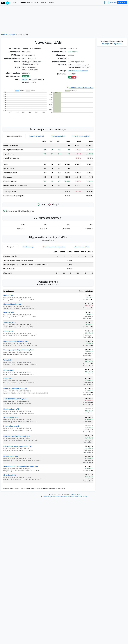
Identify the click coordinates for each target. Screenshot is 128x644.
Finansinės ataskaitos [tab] (14, 136)
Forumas (15, 3)
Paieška (51, 3)
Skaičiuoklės (32, 3)
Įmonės (23, 3)
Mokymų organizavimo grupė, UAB (17, 436)
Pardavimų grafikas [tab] (58, 136)
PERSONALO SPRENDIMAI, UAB (15, 389)
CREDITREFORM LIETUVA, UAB (15, 399)
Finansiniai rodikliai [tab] (36, 136)
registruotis (118, 44)
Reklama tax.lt (75, 494)
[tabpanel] (48, 169)
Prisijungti (113, 3)
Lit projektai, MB (10, 475)
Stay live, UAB (9, 313)
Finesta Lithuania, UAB (12, 304)
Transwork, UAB (9, 323)
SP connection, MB (10, 417)
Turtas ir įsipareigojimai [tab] (81, 136)
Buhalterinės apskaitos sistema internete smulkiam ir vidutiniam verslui (64, 496)
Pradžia (4, 34)
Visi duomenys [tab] (28, 247)
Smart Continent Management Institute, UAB (21, 466)
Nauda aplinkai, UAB (11, 409)
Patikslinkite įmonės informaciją (80, 87)
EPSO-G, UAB (8, 296)
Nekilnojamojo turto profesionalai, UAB (18, 350)
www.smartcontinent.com (78, 71)
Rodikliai (43, 3)
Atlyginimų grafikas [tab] (82, 247)
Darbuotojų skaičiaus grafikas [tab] (54, 247)
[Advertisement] (48, 119)
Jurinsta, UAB (8, 370)
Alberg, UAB (8, 331)
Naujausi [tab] (10, 247)
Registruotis (122, 3)
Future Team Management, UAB (16, 341)
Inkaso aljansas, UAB (11, 426)
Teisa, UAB (7, 360)
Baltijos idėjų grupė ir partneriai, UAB (18, 446)
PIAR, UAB (7, 378)
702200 (25, 79)
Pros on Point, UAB (11, 456)
